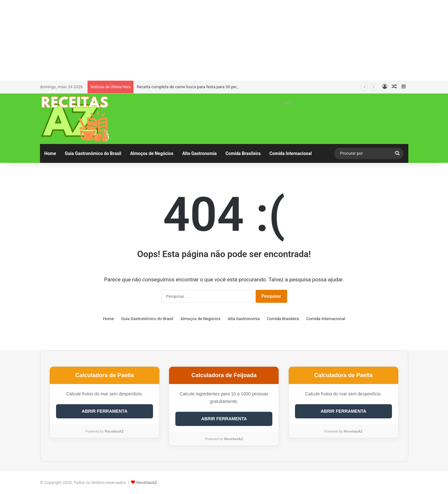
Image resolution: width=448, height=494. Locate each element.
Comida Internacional (291, 153)
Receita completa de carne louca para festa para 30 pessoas (192, 87)
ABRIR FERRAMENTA (105, 411)
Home (50, 153)
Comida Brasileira (243, 153)
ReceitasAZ (147, 483)
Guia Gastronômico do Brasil (93, 153)
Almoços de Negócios (152, 153)
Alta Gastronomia (200, 153)
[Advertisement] (224, 39)
